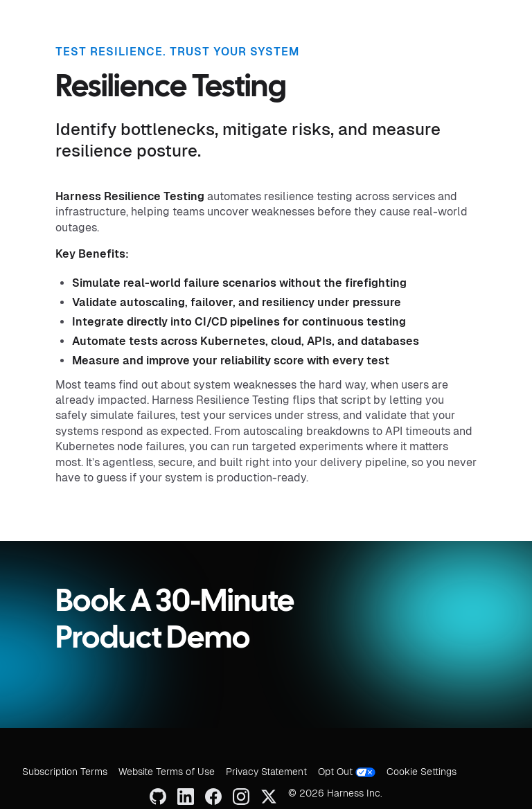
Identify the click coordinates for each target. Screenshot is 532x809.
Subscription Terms (65, 772)
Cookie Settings (422, 772)
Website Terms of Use (167, 772)
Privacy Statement (266, 772)
